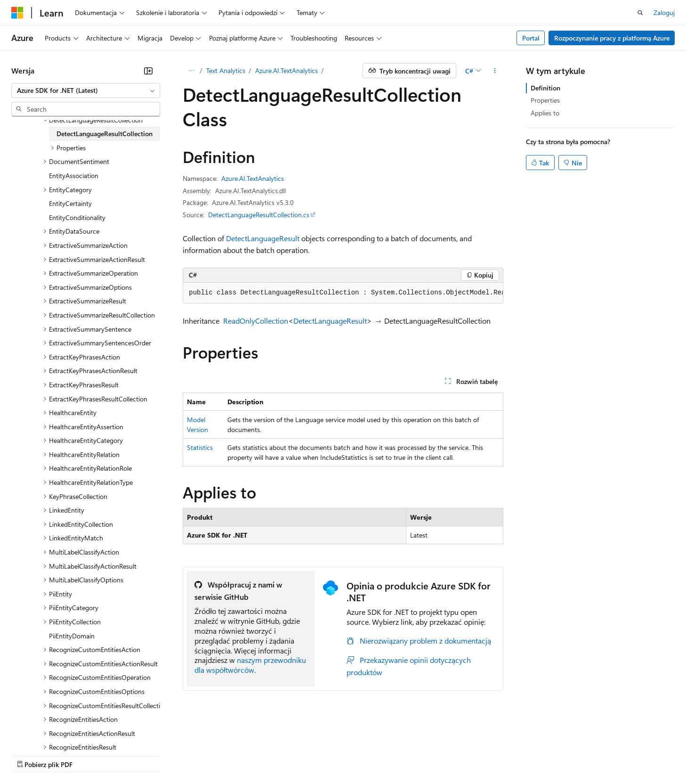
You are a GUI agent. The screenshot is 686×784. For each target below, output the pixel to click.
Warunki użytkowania (498, 755)
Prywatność (318, 755)
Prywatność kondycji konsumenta (401, 755)
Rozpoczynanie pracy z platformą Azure (612, 38)
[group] (343, 293)
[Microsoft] (17, 13)
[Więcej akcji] (495, 71)
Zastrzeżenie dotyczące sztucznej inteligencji (75, 755)
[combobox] (86, 90)
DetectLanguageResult (263, 238)
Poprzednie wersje (175, 755)
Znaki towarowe (563, 755)
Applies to (545, 113)
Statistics (200, 447)
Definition (545, 88)
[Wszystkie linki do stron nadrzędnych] (191, 71)
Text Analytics (226, 70)
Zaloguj (664, 12)
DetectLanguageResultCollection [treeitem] (105, 134)
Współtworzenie (266, 755)
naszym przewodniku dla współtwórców (250, 665)
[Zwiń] (148, 71)
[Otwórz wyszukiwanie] (640, 13)
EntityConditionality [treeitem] (77, 217)
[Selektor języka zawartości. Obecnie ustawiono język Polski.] (29, 733)
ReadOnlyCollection (256, 321)
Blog (219, 755)
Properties (545, 100)
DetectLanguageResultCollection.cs (259, 215)
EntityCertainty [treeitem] (70, 203)
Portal (531, 38)
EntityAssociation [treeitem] (74, 176)
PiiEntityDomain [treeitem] (72, 636)
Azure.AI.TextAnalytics (287, 70)
